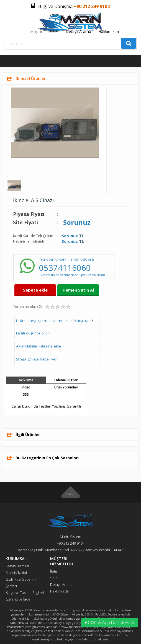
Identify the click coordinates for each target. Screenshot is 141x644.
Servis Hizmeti (17, 566)
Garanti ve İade (18, 599)
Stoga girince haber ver (36, 359)
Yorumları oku (27, 306)
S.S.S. (54, 31)
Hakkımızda (109, 31)
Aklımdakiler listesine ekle (39, 346)
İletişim (36, 31)
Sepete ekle (35, 290)
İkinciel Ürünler (31, 78)
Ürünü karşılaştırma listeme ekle (44, 321)
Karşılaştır (83, 321)
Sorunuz (77, 222)
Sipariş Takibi (16, 573)
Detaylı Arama (78, 31)
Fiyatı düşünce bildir (33, 333)
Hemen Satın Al (78, 290)
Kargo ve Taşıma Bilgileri (25, 593)
